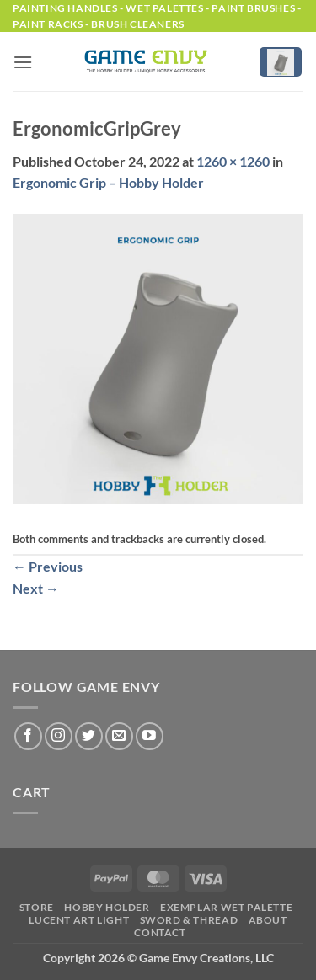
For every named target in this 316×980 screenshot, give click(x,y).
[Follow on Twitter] (89, 736)
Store (37, 907)
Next (36, 588)
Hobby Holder (107, 907)
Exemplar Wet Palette (226, 907)
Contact (160, 932)
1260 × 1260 (233, 161)
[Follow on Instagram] (59, 736)
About (268, 920)
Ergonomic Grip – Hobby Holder (108, 182)
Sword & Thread (189, 920)
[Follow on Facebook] (28, 736)
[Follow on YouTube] (150, 736)
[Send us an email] (119, 736)
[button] (23, 62)
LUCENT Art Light (79, 920)
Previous (48, 566)
